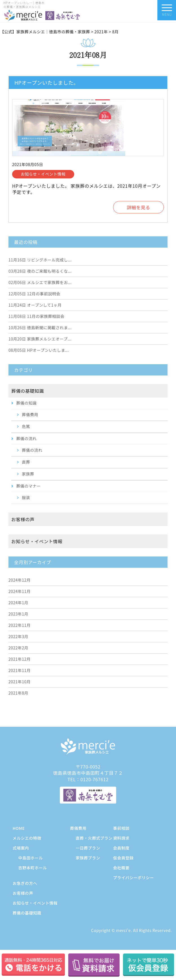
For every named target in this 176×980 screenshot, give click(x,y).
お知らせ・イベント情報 (37, 541)
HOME (19, 828)
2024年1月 (18, 603)
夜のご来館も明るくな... (40, 271)
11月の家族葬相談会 (36, 316)
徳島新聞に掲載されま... (40, 328)
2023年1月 (18, 614)
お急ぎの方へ (25, 883)
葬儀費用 (30, 414)
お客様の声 (23, 519)
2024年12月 (20, 580)
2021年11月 (20, 670)
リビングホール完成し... (40, 260)
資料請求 (121, 838)
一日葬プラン (88, 848)
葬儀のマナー (29, 486)
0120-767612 (94, 779)
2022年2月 (18, 648)
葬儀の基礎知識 (28, 391)
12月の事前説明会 (34, 294)
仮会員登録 (123, 858)
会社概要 (121, 868)
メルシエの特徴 (27, 838)
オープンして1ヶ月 (35, 305)
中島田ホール (31, 858)
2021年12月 (20, 659)
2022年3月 (18, 636)
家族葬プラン (88, 858)
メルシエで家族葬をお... (40, 282)
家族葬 (28, 474)
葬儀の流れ (27, 438)
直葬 (26, 462)
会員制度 (121, 848)
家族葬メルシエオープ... (40, 339)
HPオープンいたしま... (39, 350)
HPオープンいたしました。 (47, 83)
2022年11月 (20, 625)
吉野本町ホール (33, 868)
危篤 (26, 426)
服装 (26, 497)
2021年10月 (20, 682)
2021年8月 (18, 693)
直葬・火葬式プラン (94, 838)
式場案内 (21, 848)
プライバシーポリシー (134, 878)
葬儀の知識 (27, 403)
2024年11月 (20, 591)
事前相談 (121, 828)
